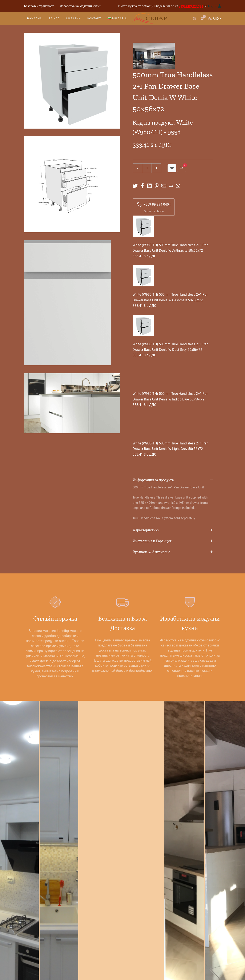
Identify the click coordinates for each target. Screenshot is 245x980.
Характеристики (173, 530)
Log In (213, 6)
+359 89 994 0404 (154, 205)
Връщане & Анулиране (173, 552)
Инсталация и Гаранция (173, 541)
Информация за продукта (173, 480)
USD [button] (217, 20)
